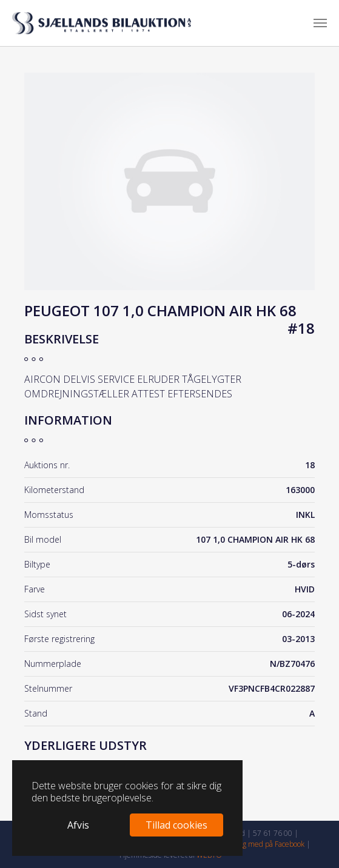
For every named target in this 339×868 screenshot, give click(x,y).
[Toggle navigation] (320, 23)
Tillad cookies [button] (176, 825)
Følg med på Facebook (269, 844)
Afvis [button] (78, 825)
